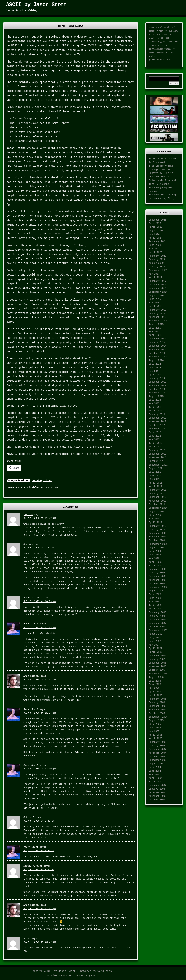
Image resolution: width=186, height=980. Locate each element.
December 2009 (158, 533)
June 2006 (155, 685)
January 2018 (157, 267)
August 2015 (156, 324)
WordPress (105, 971)
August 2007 (156, 634)
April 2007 (155, 649)
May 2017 (154, 274)
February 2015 (158, 339)
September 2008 (158, 587)
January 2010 (157, 530)
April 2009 (155, 562)
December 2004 (158, 749)
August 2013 (156, 396)
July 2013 (155, 400)
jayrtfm (28, 515)
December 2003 (158, 793)
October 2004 (157, 757)
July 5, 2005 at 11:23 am (40, 628)
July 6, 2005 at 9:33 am (39, 870)
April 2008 (155, 605)
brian (27, 939)
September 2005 (158, 717)
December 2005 (158, 706)
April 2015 (155, 335)
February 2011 (158, 490)
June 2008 (155, 598)
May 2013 (154, 404)
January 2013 (157, 414)
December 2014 (158, 346)
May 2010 (154, 519)
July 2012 (155, 432)
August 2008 (156, 591)
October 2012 (157, 425)
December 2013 (158, 382)
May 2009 (154, 559)
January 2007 (157, 659)
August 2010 (156, 512)
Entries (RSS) (57, 976)
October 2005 (157, 713)
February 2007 (158, 656)
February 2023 (158, 256)
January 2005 (157, 746)
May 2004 (154, 775)
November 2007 (158, 623)
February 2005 (158, 742)
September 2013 (158, 393)
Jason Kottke (16, 148)
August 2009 (156, 548)
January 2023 (157, 260)
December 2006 (158, 663)
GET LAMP (168, 42)
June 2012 (155, 436)
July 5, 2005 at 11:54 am (40, 713)
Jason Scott (31, 624)
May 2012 (154, 440)
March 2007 (155, 652)
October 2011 (157, 461)
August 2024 (156, 231)
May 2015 (154, 332)
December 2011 (158, 454)
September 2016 (158, 292)
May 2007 (154, 645)
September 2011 (158, 465)
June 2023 (155, 245)
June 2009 (155, 555)
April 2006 (155, 692)
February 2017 (158, 281)
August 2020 (156, 263)
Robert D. (29, 817)
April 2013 (155, 407)
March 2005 (155, 739)
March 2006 (155, 695)
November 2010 (158, 501)
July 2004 (155, 767)
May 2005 (154, 731)
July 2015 (155, 328)
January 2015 (157, 342)
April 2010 (155, 523)
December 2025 (158, 220)
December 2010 (158, 497)
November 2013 (158, 386)
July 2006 (155, 681)
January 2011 (157, 494)
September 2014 (158, 357)
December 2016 (158, 285)
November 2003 (158, 796)
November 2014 (158, 350)
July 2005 (155, 724)
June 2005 (155, 728)
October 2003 (157, 800)
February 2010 (158, 526)
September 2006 (158, 674)
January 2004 (157, 789)
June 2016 (155, 299)
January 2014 (157, 378)
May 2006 (154, 688)
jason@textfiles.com (159, 60)
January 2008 (157, 616)
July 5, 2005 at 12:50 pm (40, 769)
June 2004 (155, 771)
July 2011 (155, 472)
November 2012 (158, 422)
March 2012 (155, 447)
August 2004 (156, 764)
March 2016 (155, 306)
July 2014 (155, 364)
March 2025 (155, 227)
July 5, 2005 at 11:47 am (40, 680)
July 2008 (155, 594)
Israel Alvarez (33, 866)
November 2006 (158, 667)
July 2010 (155, 515)
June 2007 (155, 641)
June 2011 (155, 476)
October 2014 (157, 353)
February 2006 (158, 699)
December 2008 (158, 576)
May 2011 (154, 479)
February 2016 (158, 310)
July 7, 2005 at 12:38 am (40, 942)
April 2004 (155, 778)
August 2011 (156, 469)
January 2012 (157, 450)
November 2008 (158, 580)
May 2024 (154, 234)
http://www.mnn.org (45, 535)
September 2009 (158, 544)
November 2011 (158, 458)
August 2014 (156, 360)
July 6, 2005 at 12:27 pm (40, 909)
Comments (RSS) (86, 976)
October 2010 (157, 505)
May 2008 (154, 602)
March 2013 (155, 411)
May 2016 (154, 303)
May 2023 (154, 249)
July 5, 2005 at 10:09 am (40, 602)
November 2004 (158, 753)
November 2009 (158, 537)
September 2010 (158, 508)
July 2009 (155, 551)
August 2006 (156, 677)
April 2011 (155, 483)
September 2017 (158, 270)
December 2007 (158, 620)
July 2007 (155, 638)
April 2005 (155, 735)
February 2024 (158, 242)
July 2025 (155, 224)
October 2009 (157, 541)
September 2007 (158, 630)
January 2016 (157, 314)
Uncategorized (42, 481)
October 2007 (157, 627)
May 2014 (154, 371)
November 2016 (158, 288)
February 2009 (158, 569)
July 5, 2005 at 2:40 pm (39, 851)
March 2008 (155, 609)
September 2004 (158, 760)
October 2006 (157, 670)
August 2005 (156, 721)
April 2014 (155, 375)
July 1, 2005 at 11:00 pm (40, 518)
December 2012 (158, 418)
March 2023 (155, 252)
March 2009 (155, 566)
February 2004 (158, 785)
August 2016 (156, 296)
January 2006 (157, 703)
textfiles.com (156, 49)
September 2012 (158, 429)
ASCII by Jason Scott (36, 5)
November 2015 (158, 317)
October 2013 (157, 389)
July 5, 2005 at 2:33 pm (39, 821)
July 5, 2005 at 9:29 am (39, 548)
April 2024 (155, 238)
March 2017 (155, 278)
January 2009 (157, 573)
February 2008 (158, 612)
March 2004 (155, 782)
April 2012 (155, 443)
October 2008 (157, 584)
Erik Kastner (31, 676)
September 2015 (158, 321)
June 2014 (155, 368)
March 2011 (155, 487)
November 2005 (158, 710)
